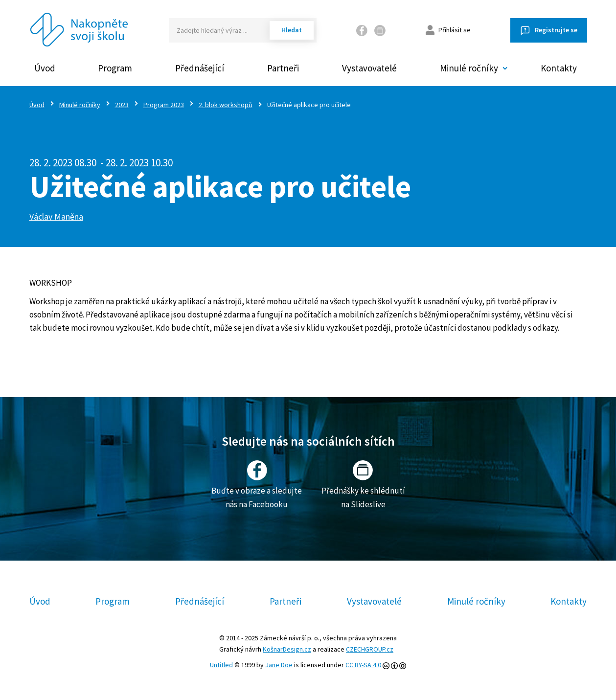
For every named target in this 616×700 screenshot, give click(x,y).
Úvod (45, 68)
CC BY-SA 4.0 (363, 665)
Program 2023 (164, 105)
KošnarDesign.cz (287, 649)
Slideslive (368, 504)
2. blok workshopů (226, 105)
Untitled (221, 665)
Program (115, 68)
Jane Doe (279, 665)
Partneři (283, 68)
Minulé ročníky (80, 105)
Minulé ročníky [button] (469, 68)
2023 (122, 105)
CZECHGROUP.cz (370, 649)
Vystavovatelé (369, 68)
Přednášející (200, 68)
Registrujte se (556, 30)
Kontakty (559, 68)
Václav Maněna (56, 216)
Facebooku (268, 504)
